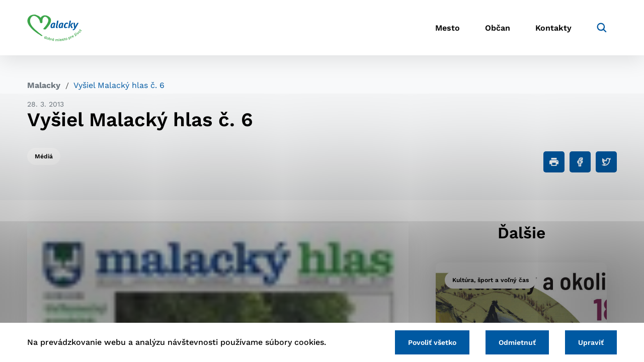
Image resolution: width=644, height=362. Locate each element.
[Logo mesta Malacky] (55, 28)
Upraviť (591, 342)
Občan (498, 28)
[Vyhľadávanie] (602, 28)
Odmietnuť (517, 342)
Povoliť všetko (432, 342)
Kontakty (553, 28)
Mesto (448, 28)
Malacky (44, 85)
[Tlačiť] (554, 162)
